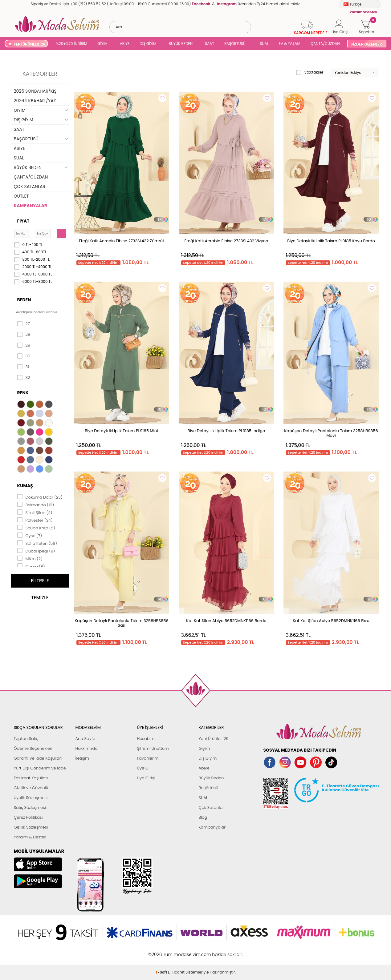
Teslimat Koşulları (31, 778)
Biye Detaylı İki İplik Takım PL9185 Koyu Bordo (331, 241)
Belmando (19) (36, 504)
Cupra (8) (31, 566)
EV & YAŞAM (290, 44)
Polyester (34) (35, 520)
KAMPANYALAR (31, 206)
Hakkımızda (87, 748)
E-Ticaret (176, 951)
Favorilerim (148, 758)
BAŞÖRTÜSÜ (235, 44)
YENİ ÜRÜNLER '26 (29, 44)
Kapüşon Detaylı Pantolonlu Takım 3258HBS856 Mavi (331, 433)
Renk (23, 393)
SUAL (263, 44)
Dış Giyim (208, 758)
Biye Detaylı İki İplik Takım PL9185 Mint (121, 431)
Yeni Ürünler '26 (214, 739)
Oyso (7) (30, 535)
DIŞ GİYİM (148, 44)
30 (24, 356)
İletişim (82, 758)
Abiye (204, 768)
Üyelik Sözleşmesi (31, 798)
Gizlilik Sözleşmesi (31, 827)
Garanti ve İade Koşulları (38, 758)
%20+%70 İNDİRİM (72, 44)
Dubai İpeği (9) (36, 551)
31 (23, 367)
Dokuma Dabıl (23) (40, 497)
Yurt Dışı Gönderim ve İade (40, 768)
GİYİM (102, 44)
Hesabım (146, 739)
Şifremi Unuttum (153, 748)
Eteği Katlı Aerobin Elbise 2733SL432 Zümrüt (122, 241)
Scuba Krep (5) (36, 528)
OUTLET (21, 196)
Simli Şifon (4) (35, 512)
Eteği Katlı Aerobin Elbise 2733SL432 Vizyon (226, 241)
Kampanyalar (212, 827)
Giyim (204, 748)
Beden (24, 300)
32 (24, 378)
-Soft (162, 951)
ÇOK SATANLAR (30, 187)
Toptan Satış (26, 739)
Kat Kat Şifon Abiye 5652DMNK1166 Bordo (226, 621)
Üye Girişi (146, 778)
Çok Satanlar (211, 807)
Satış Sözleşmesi (30, 807)
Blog (203, 817)
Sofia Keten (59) (37, 543)
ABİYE (125, 44)
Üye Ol (143, 768)
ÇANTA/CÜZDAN (325, 44)
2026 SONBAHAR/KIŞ (35, 91)
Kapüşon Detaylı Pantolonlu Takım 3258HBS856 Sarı (121, 623)
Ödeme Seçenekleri (33, 748)
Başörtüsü (209, 788)
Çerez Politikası (28, 817)
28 (24, 335)
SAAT (210, 44)
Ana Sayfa (86, 739)
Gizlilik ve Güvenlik (31, 788)
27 (24, 324)
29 (24, 345)
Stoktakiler (310, 72)
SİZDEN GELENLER (366, 44)
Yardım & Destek (30, 837)
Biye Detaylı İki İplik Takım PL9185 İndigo (226, 431)
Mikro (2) (30, 558)
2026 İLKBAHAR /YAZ (35, 101)
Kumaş (25, 486)
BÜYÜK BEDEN (181, 44)
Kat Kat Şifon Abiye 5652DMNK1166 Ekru (331, 621)
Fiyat (23, 221)
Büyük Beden (211, 778)
